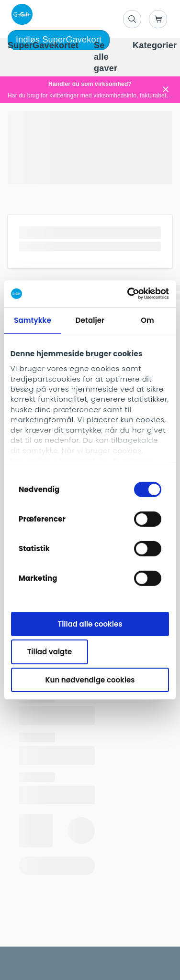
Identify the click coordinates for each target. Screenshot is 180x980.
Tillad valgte (50, 652)
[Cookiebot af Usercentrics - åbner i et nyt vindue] (128, 294)
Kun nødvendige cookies (90, 680)
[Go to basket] (158, 19)
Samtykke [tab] (33, 320)
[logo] (20, 14)
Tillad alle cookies (90, 623)
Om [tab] (147, 320)
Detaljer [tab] (90, 320)
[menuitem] (43, 46)
